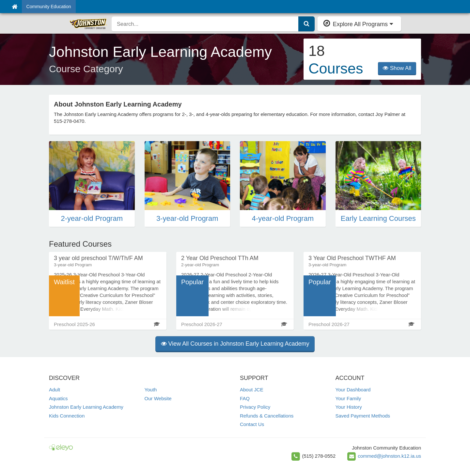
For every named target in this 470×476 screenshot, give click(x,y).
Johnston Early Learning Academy (86, 407)
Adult (55, 390)
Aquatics (58, 398)
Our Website (158, 398)
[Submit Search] (306, 24)
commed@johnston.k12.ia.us (389, 456)
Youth (151, 390)
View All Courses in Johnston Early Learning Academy (235, 344)
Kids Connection (67, 416)
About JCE (252, 390)
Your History (349, 407)
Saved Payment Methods (363, 416)
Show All (397, 68)
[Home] (15, 7)
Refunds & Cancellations (267, 416)
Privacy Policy (255, 407)
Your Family (348, 398)
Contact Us (252, 424)
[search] (205, 24)
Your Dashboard (353, 390)
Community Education (49, 7)
